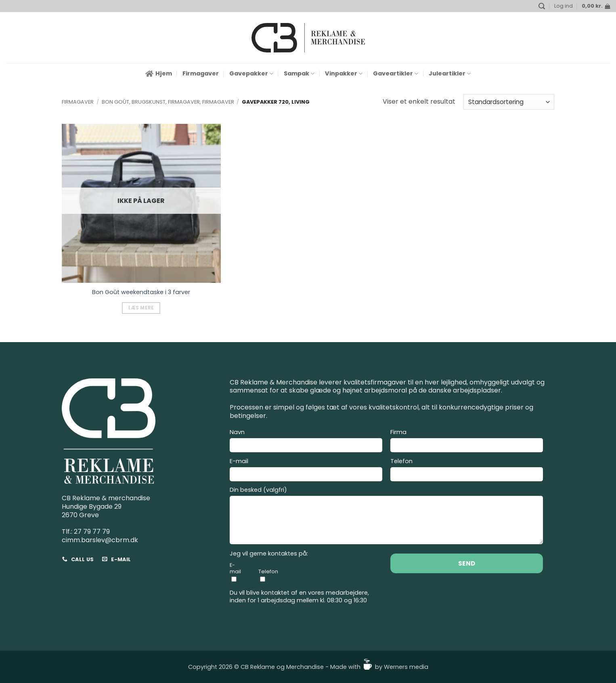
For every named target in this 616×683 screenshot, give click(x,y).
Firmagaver (201, 73)
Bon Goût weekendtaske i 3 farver (141, 292)
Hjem (159, 73)
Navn (306, 442)
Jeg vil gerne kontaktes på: (269, 554)
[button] (542, 6)
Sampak (299, 73)
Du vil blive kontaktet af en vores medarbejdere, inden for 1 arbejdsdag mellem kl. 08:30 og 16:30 (299, 596)
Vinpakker (344, 73)
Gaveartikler (396, 73)
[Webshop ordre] (509, 102)
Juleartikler (450, 73)
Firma (467, 442)
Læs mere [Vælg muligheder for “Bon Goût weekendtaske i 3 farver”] (141, 308)
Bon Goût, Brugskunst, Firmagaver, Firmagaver (168, 102)
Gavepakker (251, 73)
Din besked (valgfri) (386, 517)
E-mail (306, 471)
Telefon (467, 471)
